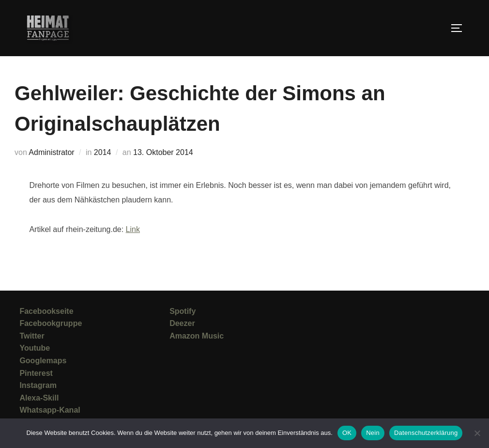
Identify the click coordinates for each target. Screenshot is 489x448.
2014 (103, 152)
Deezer (182, 323)
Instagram (38, 385)
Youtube (35, 348)
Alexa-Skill (39, 398)
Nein (373, 433)
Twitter (32, 336)
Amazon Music (197, 336)
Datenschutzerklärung (426, 433)
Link (133, 229)
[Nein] (477, 433)
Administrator (51, 152)
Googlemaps (43, 361)
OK (347, 433)
